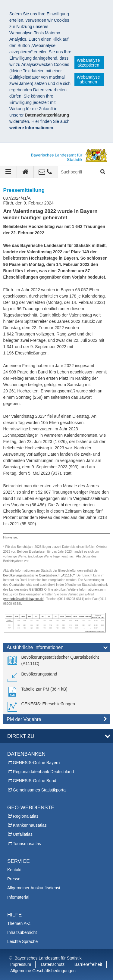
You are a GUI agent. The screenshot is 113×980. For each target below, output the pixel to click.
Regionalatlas (26, 816)
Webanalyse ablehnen (88, 80)
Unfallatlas (23, 834)
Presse (14, 879)
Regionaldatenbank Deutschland (43, 772)
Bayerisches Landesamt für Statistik (48, 958)
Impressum (21, 964)
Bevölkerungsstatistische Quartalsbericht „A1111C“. (40, 575)
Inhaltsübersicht (22, 932)
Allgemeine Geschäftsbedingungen (43, 971)
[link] (57, 660)
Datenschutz (53, 964)
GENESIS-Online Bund (35, 781)
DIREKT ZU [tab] (21, 736)
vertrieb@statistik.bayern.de (24, 599)
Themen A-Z (19, 923)
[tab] (57, 649)
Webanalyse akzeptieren (88, 63)
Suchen (102, 172)
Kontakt (14, 870)
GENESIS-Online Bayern (36, 763)
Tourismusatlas (27, 844)
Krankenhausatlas (30, 825)
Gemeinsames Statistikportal (40, 790)
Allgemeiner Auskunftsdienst (34, 888)
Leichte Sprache (22, 941)
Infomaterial (18, 897)
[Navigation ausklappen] (8, 172)
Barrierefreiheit (88, 964)
